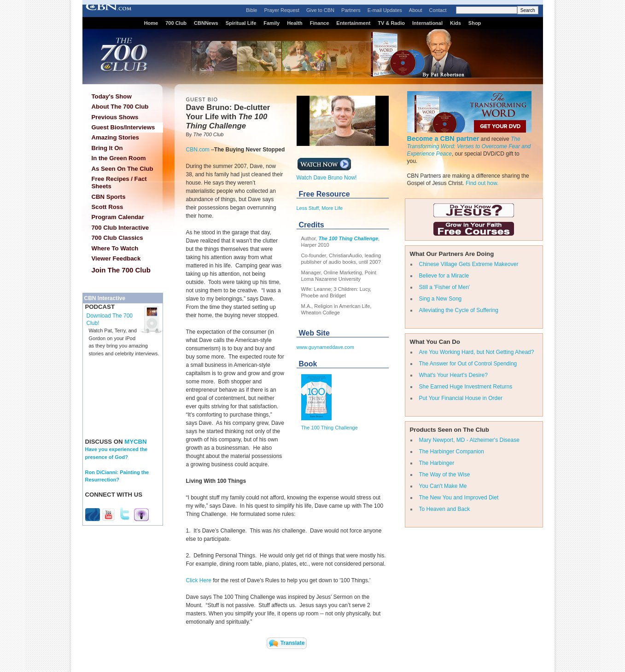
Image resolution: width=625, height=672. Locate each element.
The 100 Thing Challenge (348, 238)
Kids (456, 23)
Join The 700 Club (121, 270)
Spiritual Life (241, 23)
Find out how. (482, 183)
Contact (438, 10)
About (416, 10)
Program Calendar (118, 217)
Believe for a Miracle (444, 276)
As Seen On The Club (123, 169)
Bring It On (107, 148)
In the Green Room (119, 158)
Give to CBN (320, 10)
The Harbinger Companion (452, 452)
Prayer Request (281, 10)
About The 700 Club (120, 107)
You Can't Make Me (443, 486)
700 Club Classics (117, 238)
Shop (475, 23)
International (427, 23)
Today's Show (112, 96)
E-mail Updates (385, 10)
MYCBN (135, 442)
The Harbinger (437, 463)
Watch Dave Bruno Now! (327, 175)
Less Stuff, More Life (320, 208)
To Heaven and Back (445, 509)
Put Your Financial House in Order (461, 398)
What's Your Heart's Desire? (453, 375)
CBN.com (198, 150)
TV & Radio (391, 23)
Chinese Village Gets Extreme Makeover (469, 264)
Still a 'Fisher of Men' (445, 287)
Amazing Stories (115, 137)
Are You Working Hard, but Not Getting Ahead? (477, 352)
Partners (351, 10)
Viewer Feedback (116, 258)
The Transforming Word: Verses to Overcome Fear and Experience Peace (469, 146)
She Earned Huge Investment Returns (466, 387)
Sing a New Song (441, 299)
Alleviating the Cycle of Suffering (459, 310)
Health (295, 23)
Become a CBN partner (443, 139)
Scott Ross (108, 207)
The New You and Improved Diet (459, 498)
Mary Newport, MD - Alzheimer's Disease (469, 440)
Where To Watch (115, 248)
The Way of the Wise (445, 475)
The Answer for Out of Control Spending (468, 364)
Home (151, 23)
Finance (320, 23)
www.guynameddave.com (325, 347)
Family (272, 23)
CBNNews (206, 23)
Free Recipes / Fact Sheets (119, 182)
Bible (251, 10)
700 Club (176, 23)
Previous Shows (115, 117)
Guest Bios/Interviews (123, 127)
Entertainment (353, 23)
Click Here (199, 580)
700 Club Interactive (120, 228)
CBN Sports (109, 197)
